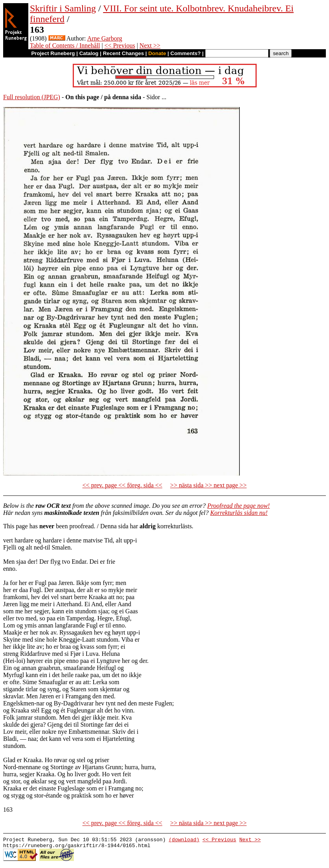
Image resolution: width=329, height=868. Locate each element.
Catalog (89, 53)
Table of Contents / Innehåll (65, 45)
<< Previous (120, 45)
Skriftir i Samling (63, 8)
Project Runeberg (53, 53)
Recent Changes (123, 53)
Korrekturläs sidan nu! (239, 513)
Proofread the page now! (238, 506)
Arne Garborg (105, 38)
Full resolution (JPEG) (32, 97)
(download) (184, 840)
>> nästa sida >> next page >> (209, 485)
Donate (157, 53)
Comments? (186, 53)
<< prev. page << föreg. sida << (122, 485)
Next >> (150, 45)
